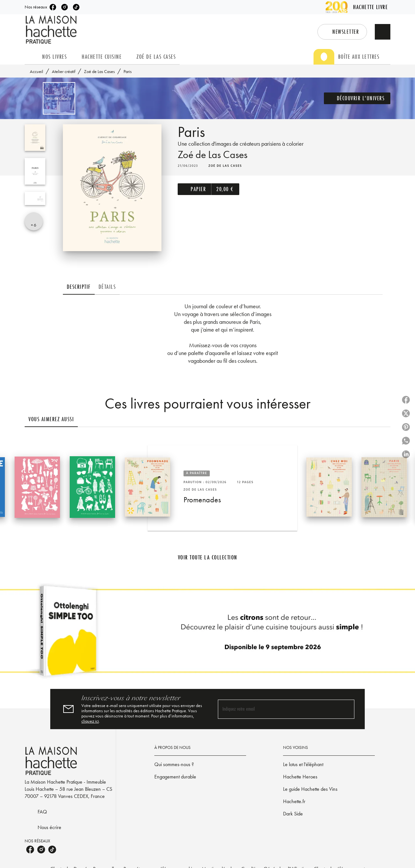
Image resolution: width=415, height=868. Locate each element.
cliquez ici (90, 721)
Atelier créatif (64, 71)
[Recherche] (383, 32)
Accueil (36, 71)
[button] (342, 32)
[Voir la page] (207, 633)
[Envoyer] (347, 709)
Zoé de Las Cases (99, 71)
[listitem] (53, 7)
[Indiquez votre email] (278, 709)
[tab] (31, 57)
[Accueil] (52, 30)
